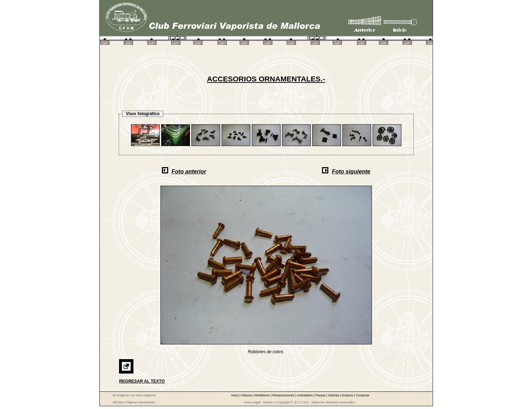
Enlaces (348, 395)
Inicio (235, 395)
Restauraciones (284, 395)
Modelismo (263, 395)
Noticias (334, 395)
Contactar (363, 395)
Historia (247, 395)
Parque (321, 395)
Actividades (305, 395)
